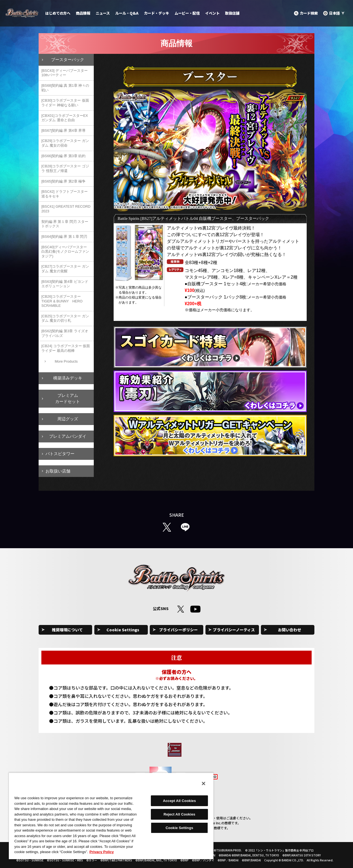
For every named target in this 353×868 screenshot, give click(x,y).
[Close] (204, 783)
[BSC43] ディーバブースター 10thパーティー (65, 73)
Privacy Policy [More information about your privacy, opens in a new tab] (101, 852)
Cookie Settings (123, 630)
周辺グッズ (68, 419)
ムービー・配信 (187, 13)
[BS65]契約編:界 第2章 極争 (63, 181)
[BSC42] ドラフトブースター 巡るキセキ (65, 194)
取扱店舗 (232, 13)
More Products (66, 361)
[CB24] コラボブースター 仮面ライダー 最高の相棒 (66, 348)
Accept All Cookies (180, 801)
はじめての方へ (58, 13)
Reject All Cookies (179, 814)
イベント (212, 13)
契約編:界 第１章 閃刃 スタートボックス (65, 224)
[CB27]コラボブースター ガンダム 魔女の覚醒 (65, 269)
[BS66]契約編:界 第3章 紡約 (63, 156)
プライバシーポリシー (178, 630)
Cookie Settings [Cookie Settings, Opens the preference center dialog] (179, 828)
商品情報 (83, 13)
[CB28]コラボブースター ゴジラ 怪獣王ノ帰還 (65, 168)
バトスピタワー (60, 454)
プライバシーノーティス (234, 630)
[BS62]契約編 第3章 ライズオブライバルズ (65, 333)
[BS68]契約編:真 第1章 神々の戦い (65, 88)
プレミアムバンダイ (68, 436)
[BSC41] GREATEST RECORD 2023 (66, 209)
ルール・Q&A (127, 13)
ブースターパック (68, 60)
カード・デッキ (157, 13)
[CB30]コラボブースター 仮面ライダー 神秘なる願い (65, 103)
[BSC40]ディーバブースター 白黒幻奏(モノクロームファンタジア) (65, 252)
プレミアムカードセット (68, 399)
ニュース (103, 13)
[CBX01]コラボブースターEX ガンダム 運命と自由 (65, 118)
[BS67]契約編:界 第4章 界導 (63, 130)
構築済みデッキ (68, 378)
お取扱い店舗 (58, 471)
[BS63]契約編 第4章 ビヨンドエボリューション (65, 284)
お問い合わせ (290, 630)
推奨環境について (67, 630)
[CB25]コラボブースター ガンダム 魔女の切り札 (65, 318)
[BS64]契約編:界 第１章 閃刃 (64, 237)
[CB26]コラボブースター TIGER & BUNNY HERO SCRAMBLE (62, 301)
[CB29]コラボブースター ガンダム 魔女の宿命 (65, 143)
